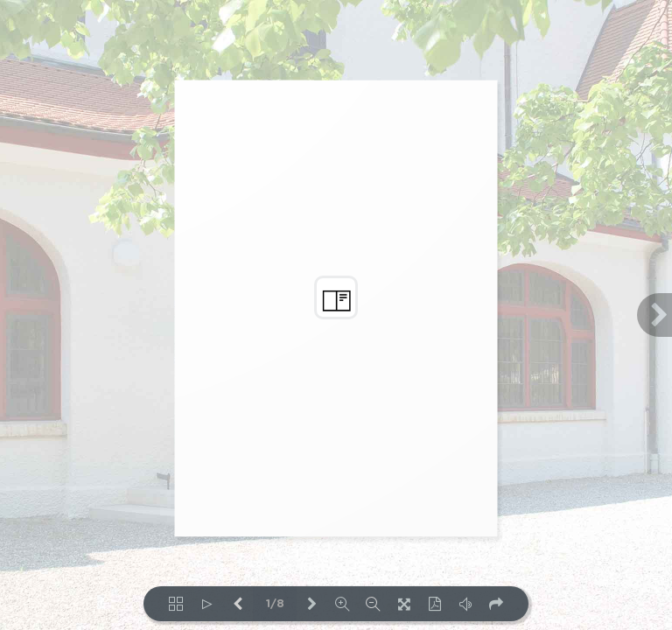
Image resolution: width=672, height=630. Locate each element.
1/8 (275, 604)
